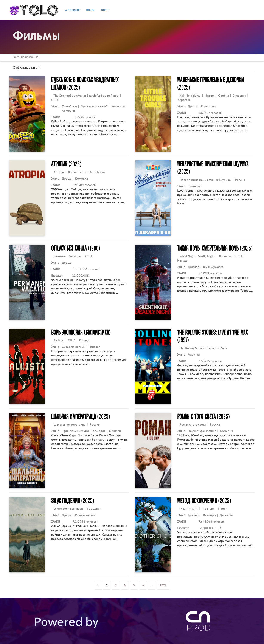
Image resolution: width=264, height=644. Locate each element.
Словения (239, 96)
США (55, 100)
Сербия (224, 96)
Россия (240, 180)
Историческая (85, 515)
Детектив (226, 515)
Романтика (209, 107)
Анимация (118, 107)
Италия (210, 96)
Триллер (194, 267)
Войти (90, 10)
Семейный (69, 107)
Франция (74, 172)
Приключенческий (94, 107)
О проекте (72, 10)
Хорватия (184, 100)
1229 (163, 585)
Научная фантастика (202, 431)
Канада (182, 261)
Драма (193, 107)
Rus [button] (105, 10)
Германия (94, 509)
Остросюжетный (74, 347)
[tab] (132, 68)
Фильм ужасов (213, 267)
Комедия (68, 111)
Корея (223, 509)
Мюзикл (194, 355)
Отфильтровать (27, 68)
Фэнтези (115, 431)
